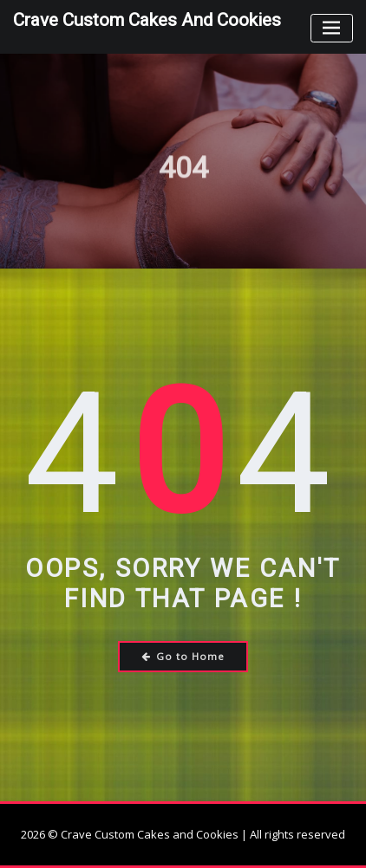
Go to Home (183, 656)
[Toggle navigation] (332, 28)
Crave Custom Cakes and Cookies (147, 20)
